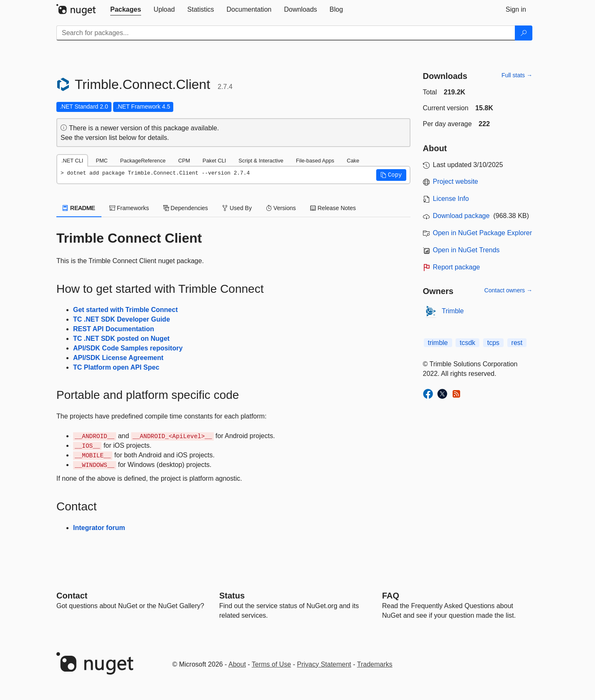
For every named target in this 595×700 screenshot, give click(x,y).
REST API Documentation (114, 329)
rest (517, 343)
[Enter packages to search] (286, 33)
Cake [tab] (353, 161)
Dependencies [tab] (186, 208)
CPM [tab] (184, 161)
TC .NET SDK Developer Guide (122, 319)
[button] (391, 175)
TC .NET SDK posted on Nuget (121, 339)
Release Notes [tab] (333, 208)
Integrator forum (99, 528)
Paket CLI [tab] (214, 161)
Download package (461, 216)
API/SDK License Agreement (118, 358)
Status (232, 596)
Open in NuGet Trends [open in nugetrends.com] (466, 250)
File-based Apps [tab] (315, 161)
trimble (438, 343)
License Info (451, 199)
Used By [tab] (237, 208)
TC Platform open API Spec (116, 367)
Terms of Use (271, 664)
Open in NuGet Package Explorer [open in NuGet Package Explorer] (482, 233)
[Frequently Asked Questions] (391, 596)
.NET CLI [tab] (72, 161)
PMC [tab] (101, 161)
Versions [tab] (281, 208)
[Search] (524, 33)
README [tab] (79, 208)
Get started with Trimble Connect (125, 310)
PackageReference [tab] (143, 161)
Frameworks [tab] (129, 208)
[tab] (126, 10)
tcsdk (467, 343)
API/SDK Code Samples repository (128, 348)
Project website (456, 181)
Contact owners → (508, 290)
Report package (457, 267)
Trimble (453, 311)
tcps (493, 343)
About (237, 664)
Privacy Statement (324, 664)
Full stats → (517, 75)
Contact (72, 596)
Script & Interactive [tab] (261, 161)
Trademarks (375, 664)
